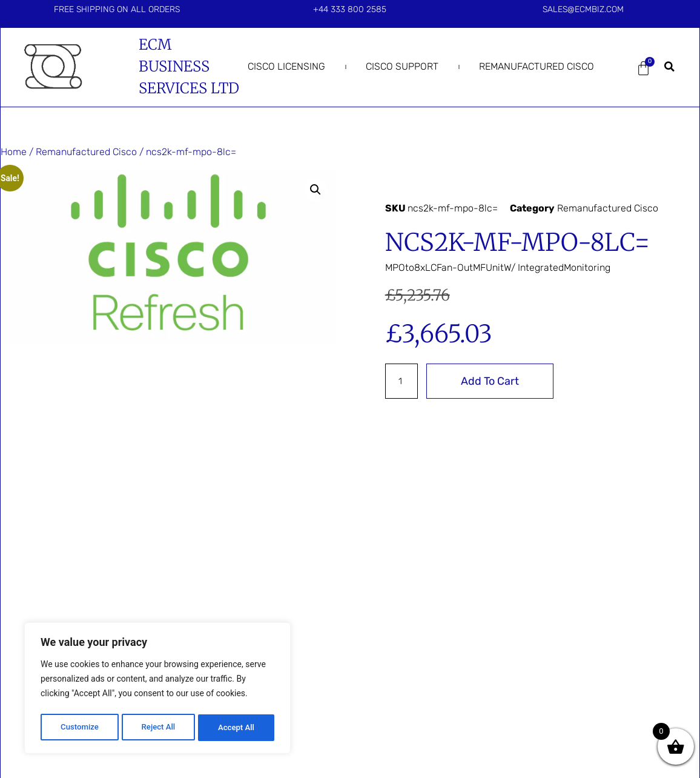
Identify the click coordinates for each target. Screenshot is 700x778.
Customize (79, 728)
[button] (669, 67)
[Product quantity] (403, 381)
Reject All (158, 728)
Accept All (237, 728)
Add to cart (492, 381)
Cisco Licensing (286, 66)
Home (14, 152)
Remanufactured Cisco (537, 66)
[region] (157, 690)
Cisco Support (402, 66)
